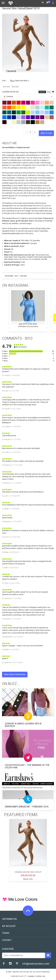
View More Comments (15, 674)
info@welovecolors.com (36, 964)
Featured (23, 276)
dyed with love (17, 976)
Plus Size (15, 87)
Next (53, 311)
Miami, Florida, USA (37, 976)
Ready (49, 92)
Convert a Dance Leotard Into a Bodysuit (23, 725)
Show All (42, 92)
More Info (28, 879)
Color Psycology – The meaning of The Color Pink (27, 766)
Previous (3, 311)
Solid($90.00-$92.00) (10, 92)
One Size (6, 87)
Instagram (9, 276)
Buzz (16, 276)
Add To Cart (46, 133)
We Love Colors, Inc (24, 972)
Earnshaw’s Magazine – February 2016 (27, 807)
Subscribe (8, 949)
